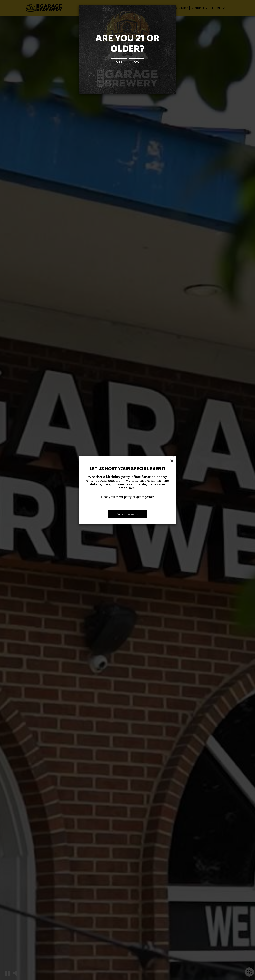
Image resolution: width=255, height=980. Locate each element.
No (137, 62)
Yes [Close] (119, 62)
